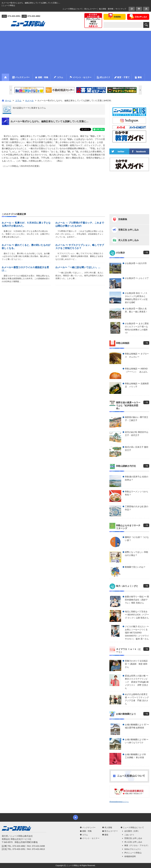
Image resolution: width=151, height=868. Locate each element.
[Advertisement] (75, 52)
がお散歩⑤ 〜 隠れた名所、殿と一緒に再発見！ (136, 310)
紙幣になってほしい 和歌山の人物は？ (137, 554)
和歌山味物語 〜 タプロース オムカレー (137, 355)
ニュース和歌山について (72, 9)
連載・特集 (87, 831)
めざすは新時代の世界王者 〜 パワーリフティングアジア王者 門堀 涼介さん (137, 699)
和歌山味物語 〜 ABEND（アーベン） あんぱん (136, 370)
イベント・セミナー (91, 838)
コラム (85, 835)
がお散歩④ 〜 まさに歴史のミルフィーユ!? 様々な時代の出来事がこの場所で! (137, 328)
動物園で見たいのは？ (135, 567)
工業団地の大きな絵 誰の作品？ (137, 508)
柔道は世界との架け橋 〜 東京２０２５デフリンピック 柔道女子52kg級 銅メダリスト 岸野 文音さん (137, 682)
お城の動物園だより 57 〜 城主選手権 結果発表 (137, 726)
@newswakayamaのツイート (119, 802)
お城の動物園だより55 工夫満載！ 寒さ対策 (136, 756)
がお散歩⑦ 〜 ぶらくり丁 (137, 278)
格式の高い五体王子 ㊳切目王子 (137, 449)
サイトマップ (121, 9)
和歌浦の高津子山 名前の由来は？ (137, 478)
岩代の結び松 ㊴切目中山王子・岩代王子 (137, 434)
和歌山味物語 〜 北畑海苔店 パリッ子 (137, 385)
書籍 (106, 835)
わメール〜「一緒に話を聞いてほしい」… (78, 267)
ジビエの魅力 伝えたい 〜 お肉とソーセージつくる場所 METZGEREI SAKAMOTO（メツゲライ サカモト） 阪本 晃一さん (137, 633)
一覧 (146, 252)
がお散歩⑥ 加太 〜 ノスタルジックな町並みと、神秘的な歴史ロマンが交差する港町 (136, 298)
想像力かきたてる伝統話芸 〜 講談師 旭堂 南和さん (136, 664)
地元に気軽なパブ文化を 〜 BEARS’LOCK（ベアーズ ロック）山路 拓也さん (137, 615)
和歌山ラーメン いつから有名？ (137, 493)
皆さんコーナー (91, 9)
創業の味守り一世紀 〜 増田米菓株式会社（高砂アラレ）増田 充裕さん (137, 600)
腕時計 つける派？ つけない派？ (137, 539)
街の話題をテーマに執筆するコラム (29, 108)
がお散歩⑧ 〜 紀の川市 (136, 263)
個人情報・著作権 (106, 9)
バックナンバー (89, 827)
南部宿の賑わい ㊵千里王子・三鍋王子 (137, 419)
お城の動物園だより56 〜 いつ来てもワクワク (137, 741)
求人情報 (108, 827)
